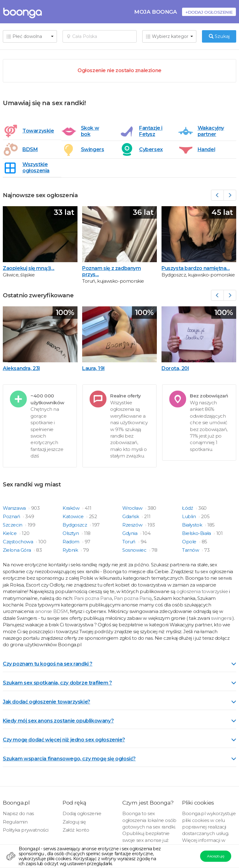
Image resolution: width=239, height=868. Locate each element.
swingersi (221, 618)
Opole (190, 542)
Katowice (74, 516)
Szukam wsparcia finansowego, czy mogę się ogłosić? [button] (119, 759)
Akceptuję (216, 856)
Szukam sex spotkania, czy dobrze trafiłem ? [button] (119, 683)
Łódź (188, 508)
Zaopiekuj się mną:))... (29, 268)
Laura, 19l (93, 368)
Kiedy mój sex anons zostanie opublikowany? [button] (119, 721)
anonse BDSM (52, 611)
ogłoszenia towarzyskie (203, 591)
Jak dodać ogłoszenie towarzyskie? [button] (119, 702)
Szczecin (13, 525)
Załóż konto (76, 830)
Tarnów (191, 550)
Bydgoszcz (75, 525)
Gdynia (130, 533)
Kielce (10, 533)
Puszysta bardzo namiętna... (196, 268)
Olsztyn (71, 533)
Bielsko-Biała (197, 533)
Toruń (129, 542)
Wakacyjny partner (211, 131)
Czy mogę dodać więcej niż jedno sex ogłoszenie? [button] (119, 740)
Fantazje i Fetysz (151, 131)
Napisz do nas (18, 813)
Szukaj (219, 36)
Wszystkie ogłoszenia (36, 167)
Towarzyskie (36, 131)
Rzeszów (133, 525)
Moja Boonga (156, 12)
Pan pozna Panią (133, 598)
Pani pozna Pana (93, 598)
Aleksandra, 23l (21, 368)
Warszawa (15, 508)
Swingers (93, 149)
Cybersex (151, 149)
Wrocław (133, 508)
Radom (72, 542)
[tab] (119, 663)
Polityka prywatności (26, 830)
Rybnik (71, 550)
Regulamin (15, 822)
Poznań (12, 516)
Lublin (190, 516)
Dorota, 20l (175, 368)
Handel (206, 149)
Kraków (72, 508)
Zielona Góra (17, 550)
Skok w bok (90, 131)
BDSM (30, 149)
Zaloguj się (74, 822)
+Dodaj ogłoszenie (209, 12)
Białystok (193, 525)
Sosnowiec (135, 550)
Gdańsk (131, 516)
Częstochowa (19, 542)
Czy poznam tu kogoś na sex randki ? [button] (119, 664)
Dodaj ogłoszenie (82, 813)
